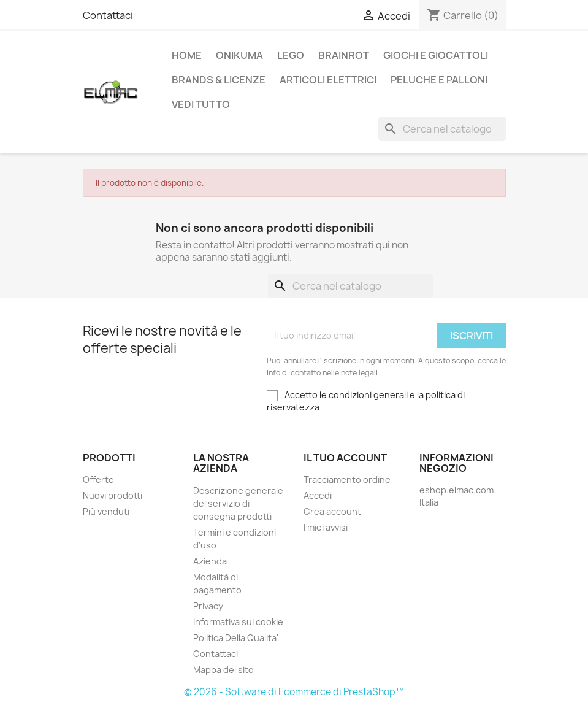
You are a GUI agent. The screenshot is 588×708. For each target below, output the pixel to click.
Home (187, 55)
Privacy (208, 606)
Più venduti (106, 511)
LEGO (291, 55)
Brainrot (344, 55)
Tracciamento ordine (347, 479)
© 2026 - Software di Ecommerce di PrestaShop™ (294, 692)
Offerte (98, 479)
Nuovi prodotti (113, 495)
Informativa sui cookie (238, 622)
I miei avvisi (326, 527)
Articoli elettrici (328, 80)
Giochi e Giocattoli (436, 55)
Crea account (332, 511)
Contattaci (108, 15)
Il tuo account (345, 458)
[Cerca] (442, 129)
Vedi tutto (201, 104)
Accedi (318, 495)
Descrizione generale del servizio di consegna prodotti (238, 503)
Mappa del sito (223, 670)
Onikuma (239, 55)
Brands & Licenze (219, 80)
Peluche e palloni (439, 80)
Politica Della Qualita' (236, 638)
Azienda (210, 561)
